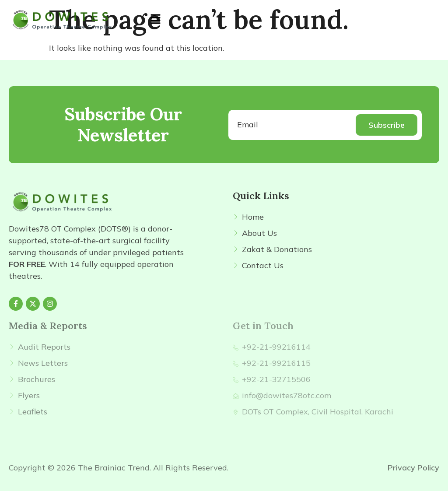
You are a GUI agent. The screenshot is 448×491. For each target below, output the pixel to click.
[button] (155, 19)
